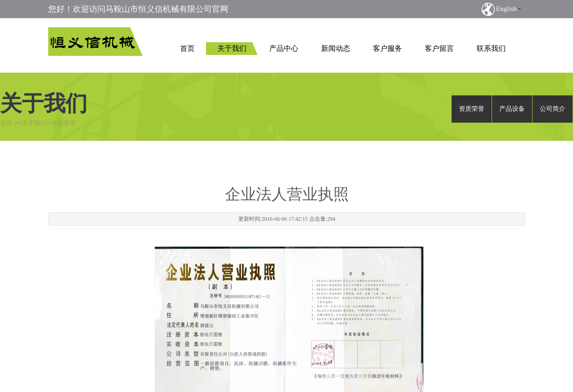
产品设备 (512, 109)
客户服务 (387, 48)
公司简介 (553, 109)
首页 (187, 48)
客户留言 (439, 48)
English (507, 9)
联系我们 (491, 48)
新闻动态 (336, 48)
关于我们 (232, 48)
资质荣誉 (63, 123)
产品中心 (284, 48)
